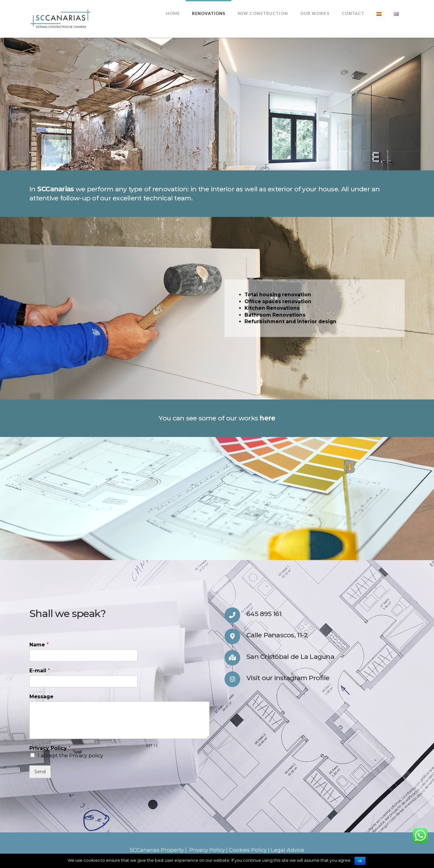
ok (360, 861)
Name (39, 645)
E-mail (40, 671)
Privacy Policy (50, 748)
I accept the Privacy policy (71, 756)
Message (41, 697)
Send (40, 772)
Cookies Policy (248, 850)
